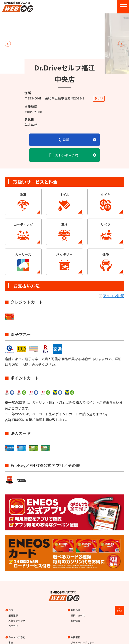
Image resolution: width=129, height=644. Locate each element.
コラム (11, 610)
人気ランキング (17, 621)
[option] (64, 14)
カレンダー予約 (64, 155)
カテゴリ (13, 626)
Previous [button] (8, 44)
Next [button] (121, 44)
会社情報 (74, 637)
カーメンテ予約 (16, 637)
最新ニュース (78, 615)
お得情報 (75, 621)
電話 (64, 140)
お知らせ (74, 610)
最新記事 (13, 615)
